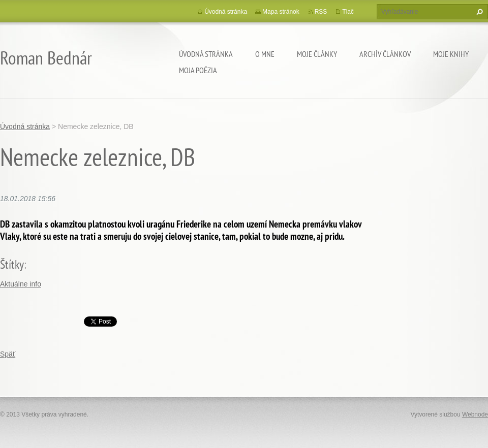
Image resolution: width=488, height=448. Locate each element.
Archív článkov (385, 54)
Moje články (317, 54)
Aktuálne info (21, 284)
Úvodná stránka (206, 54)
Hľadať (478, 12)
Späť (8, 354)
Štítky (12, 264)
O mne (265, 54)
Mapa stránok (281, 12)
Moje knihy (451, 54)
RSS (321, 12)
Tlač (348, 12)
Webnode (475, 414)
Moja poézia (198, 70)
